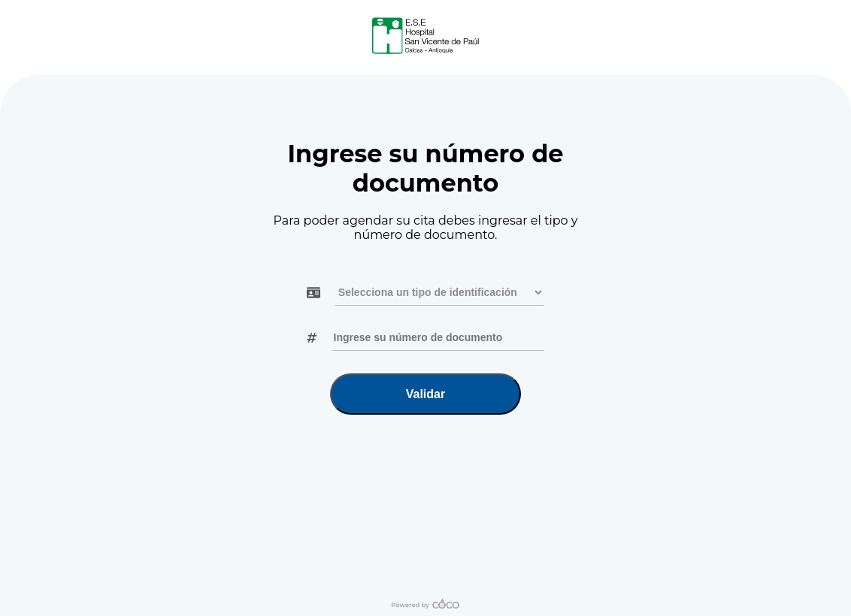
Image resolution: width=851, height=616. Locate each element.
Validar (425, 394)
